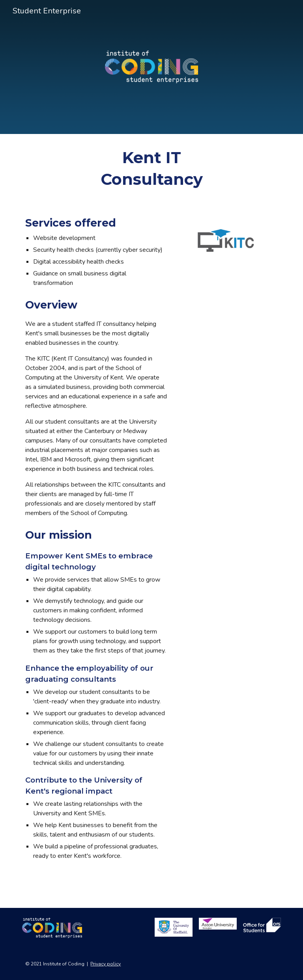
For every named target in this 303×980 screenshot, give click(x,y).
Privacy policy (106, 964)
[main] (151, 168)
